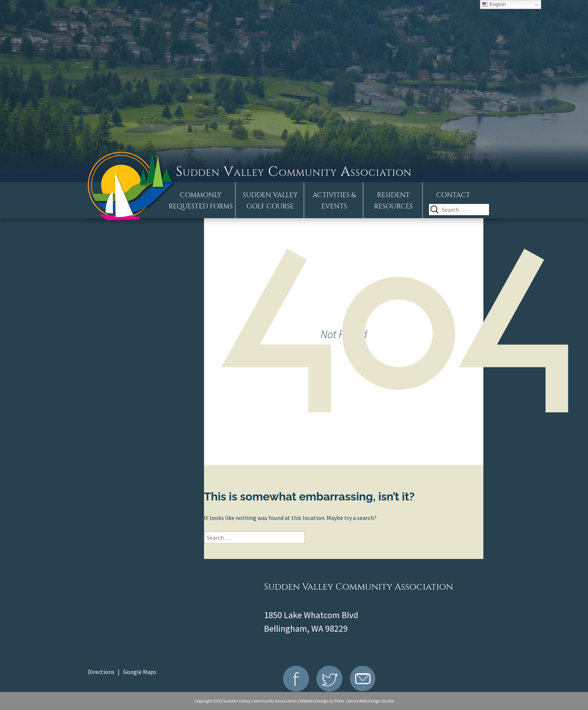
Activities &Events (334, 201)
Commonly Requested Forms (201, 201)
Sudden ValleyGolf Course (270, 201)
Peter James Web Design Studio (364, 701)
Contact (453, 195)
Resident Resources (393, 201)
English (494, 4)
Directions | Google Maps (122, 672)
